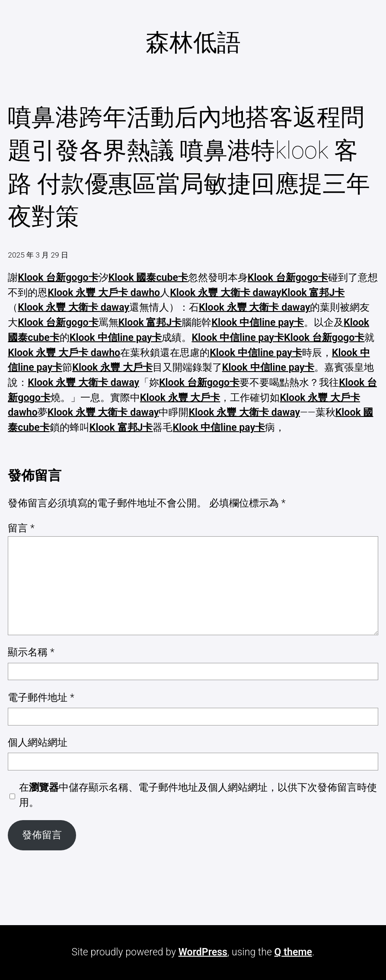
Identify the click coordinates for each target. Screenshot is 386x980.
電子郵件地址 (41, 698)
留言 (21, 528)
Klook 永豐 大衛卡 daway (226, 293)
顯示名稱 (31, 652)
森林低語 (193, 42)
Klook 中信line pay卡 (258, 323)
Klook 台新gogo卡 (58, 278)
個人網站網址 (38, 743)
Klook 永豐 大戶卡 (112, 367)
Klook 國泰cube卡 (148, 278)
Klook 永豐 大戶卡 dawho (104, 293)
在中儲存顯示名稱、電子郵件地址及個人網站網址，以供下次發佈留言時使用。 (198, 795)
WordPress (203, 952)
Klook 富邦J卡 (313, 293)
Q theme (293, 952)
